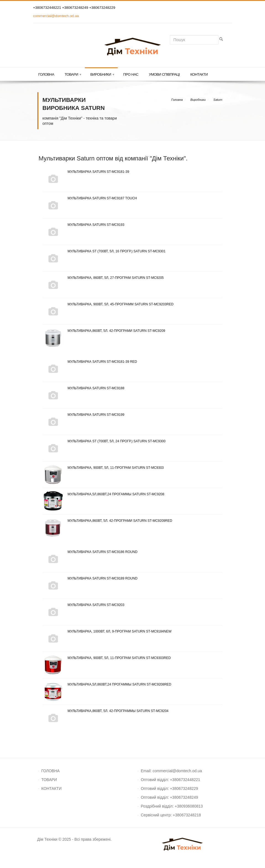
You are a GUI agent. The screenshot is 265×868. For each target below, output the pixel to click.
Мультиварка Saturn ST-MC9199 (84, 415)
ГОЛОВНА (51, 771)
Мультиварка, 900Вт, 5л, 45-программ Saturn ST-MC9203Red (108, 304)
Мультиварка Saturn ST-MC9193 (84, 225)
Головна (46, 74)
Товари (73, 75)
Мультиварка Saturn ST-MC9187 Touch (90, 198)
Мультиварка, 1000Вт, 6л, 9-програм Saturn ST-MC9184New (107, 631)
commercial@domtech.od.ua (56, 16)
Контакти (199, 74)
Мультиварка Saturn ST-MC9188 (84, 388)
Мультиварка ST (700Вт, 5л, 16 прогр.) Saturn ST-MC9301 (104, 251)
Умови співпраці (164, 74)
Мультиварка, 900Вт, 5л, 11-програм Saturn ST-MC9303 (103, 468)
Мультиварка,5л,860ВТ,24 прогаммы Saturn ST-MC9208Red (107, 684)
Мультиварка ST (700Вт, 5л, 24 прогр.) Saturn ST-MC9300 (104, 441)
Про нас (131, 74)
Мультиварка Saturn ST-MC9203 (84, 605)
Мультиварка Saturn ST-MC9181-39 (86, 172)
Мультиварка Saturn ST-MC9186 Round (90, 552)
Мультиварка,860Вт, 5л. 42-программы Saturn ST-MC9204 (106, 711)
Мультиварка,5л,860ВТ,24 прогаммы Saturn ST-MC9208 (104, 494)
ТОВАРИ (49, 780)
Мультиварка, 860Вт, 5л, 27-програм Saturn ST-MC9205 (103, 278)
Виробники (102, 75)
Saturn (218, 100)
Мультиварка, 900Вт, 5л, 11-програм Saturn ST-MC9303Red (107, 658)
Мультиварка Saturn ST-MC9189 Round (90, 578)
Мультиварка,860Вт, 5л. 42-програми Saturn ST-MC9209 (104, 331)
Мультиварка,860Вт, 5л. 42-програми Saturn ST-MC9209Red (108, 521)
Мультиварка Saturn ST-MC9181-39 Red (90, 362)
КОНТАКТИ (52, 788)
